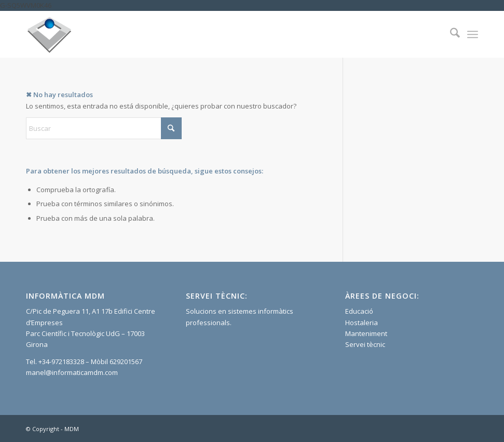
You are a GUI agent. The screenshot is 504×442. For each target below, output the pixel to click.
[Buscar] (450, 34)
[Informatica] (49, 34)
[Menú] (473, 34)
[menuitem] (450, 34)
